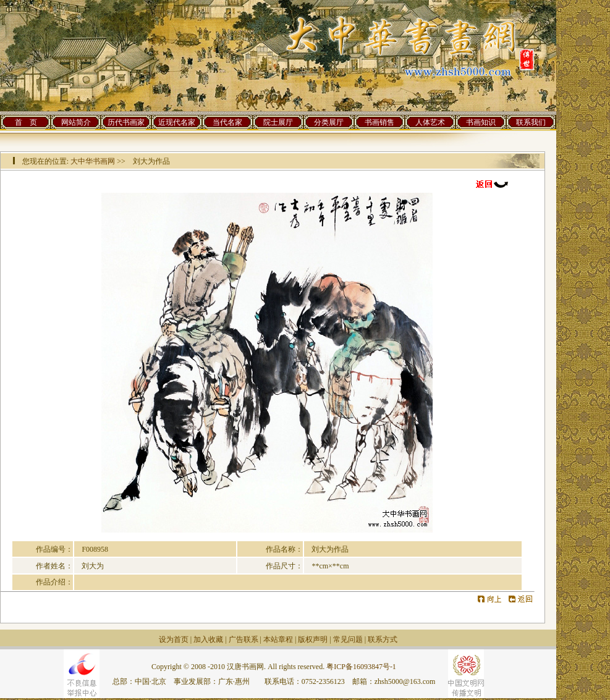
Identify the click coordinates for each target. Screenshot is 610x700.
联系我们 (531, 122)
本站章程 (278, 639)
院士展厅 (278, 122)
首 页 (26, 122)
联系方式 (383, 639)
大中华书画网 (93, 161)
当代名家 (227, 122)
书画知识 (481, 122)
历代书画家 (126, 122)
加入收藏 (208, 639)
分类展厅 (329, 122)
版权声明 (313, 639)
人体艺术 (430, 122)
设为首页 (174, 639)
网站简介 (76, 122)
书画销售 (379, 122)
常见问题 (348, 639)
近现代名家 (177, 122)
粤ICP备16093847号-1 (361, 667)
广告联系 (244, 639)
